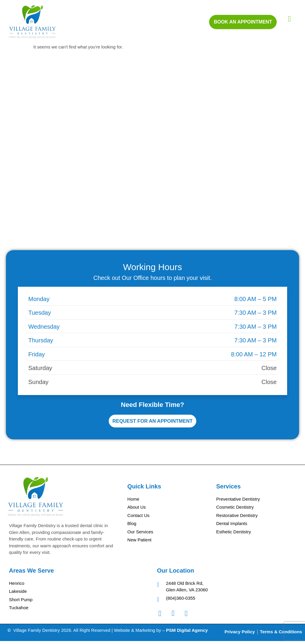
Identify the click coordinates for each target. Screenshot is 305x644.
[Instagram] (176, 616)
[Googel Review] (189, 616)
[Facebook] (163, 616)
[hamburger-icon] (289, 19)
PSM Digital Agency (187, 633)
